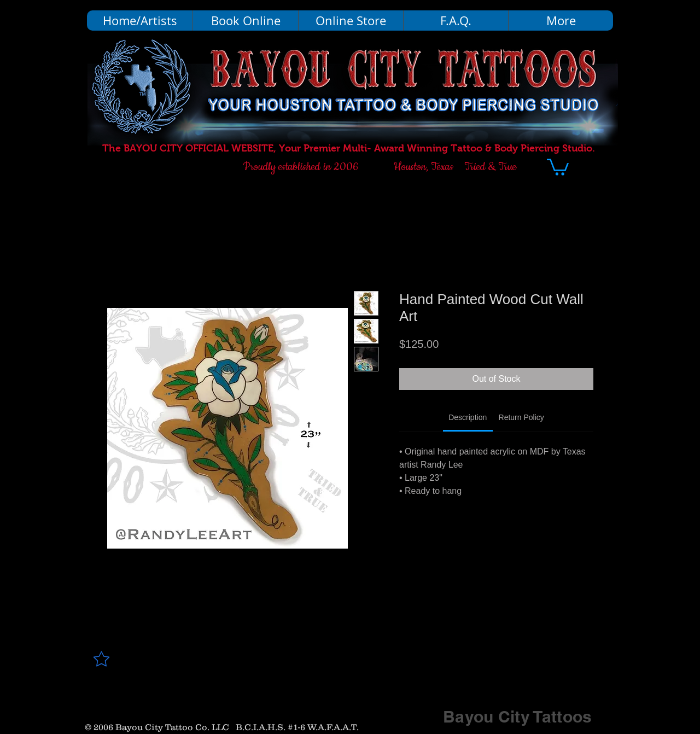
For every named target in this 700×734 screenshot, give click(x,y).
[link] (468, 417)
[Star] (101, 659)
